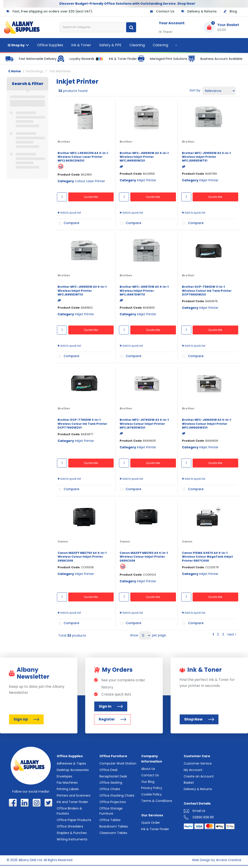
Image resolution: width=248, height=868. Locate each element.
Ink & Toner (81, 45)
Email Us (199, 811)
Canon (63, 541)
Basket (189, 783)
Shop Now (199, 719)
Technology (34, 71)
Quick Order (151, 823)
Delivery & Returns (202, 11)
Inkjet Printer (147, 180)
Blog (233, 11)
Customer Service (198, 763)
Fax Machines (60, 71)
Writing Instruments (72, 839)
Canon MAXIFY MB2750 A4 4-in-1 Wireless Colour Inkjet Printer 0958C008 (82, 557)
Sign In (111, 706)
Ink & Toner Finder (155, 829)
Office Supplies (50, 45)
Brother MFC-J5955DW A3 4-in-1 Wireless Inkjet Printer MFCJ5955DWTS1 (206, 157)
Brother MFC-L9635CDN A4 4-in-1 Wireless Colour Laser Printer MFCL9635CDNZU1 (83, 157)
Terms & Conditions (157, 801)
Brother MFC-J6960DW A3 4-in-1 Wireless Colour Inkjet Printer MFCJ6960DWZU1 (207, 424)
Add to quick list (69, 213)
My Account (193, 770)
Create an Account (199, 776)
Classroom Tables (113, 833)
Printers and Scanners (74, 795)
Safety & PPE (110, 45)
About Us (148, 769)
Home (14, 71)
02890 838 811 (203, 817)
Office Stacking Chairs (117, 795)
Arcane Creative (229, 860)
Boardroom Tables (114, 826)
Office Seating (111, 783)
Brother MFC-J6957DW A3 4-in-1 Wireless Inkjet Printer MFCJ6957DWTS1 (144, 291)
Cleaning (137, 45)
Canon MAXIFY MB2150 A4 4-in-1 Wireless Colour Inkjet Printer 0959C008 (144, 557)
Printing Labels (68, 789)
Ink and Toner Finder (72, 802)
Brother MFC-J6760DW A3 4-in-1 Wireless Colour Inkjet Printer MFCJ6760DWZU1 (144, 424)
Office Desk (109, 770)
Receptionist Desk (113, 776)
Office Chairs (110, 789)
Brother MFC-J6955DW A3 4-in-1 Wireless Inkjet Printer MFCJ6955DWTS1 (82, 291)
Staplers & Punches (72, 833)
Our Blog (148, 782)
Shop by (16, 45)
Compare (68, 223)
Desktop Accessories (73, 770)
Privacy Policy (152, 788)
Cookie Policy (151, 794)
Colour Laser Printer (90, 181)
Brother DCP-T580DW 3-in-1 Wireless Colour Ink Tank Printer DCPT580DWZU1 (207, 291)
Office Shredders (70, 826)
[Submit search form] (131, 27)
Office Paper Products (74, 820)
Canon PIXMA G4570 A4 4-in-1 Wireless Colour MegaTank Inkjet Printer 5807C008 (207, 557)
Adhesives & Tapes (71, 763)
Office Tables (110, 820)
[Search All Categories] (98, 27)
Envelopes (65, 776)
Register (112, 719)
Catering (160, 45)
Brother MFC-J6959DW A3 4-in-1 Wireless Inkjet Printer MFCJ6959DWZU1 (144, 157)
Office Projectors (113, 802)
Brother (64, 142)
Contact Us (165, 11)
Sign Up (26, 719)
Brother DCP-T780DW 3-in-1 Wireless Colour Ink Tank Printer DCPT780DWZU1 (82, 424)
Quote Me (91, 197)
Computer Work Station (118, 763)
